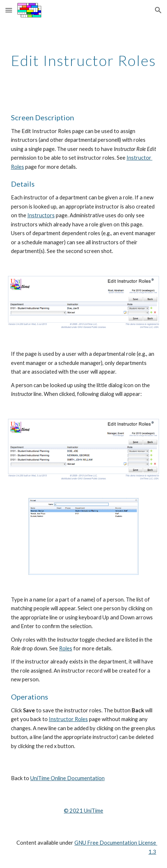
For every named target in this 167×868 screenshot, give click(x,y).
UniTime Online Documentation (67, 778)
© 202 (72, 811)
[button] (9, 10)
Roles (66, 648)
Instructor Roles (68, 719)
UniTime (93, 811)
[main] (83, 61)
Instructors (41, 215)
